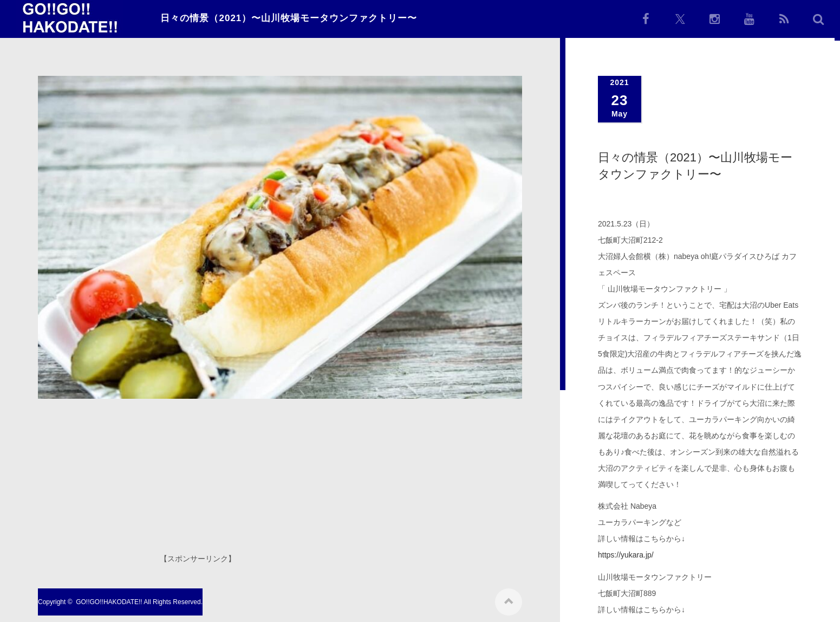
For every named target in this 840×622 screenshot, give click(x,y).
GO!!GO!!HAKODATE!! (109, 600)
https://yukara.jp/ (626, 555)
